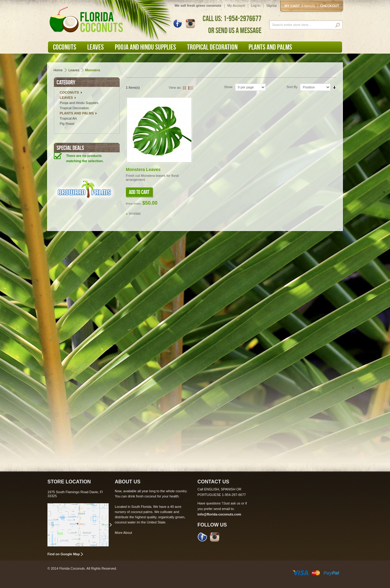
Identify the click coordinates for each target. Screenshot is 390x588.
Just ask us (232, 503)
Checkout (330, 6)
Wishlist (135, 214)
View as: (175, 87)
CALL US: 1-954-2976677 (232, 18)
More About (123, 533)
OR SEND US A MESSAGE (235, 30)
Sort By (292, 87)
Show (228, 87)
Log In (256, 6)
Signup (272, 6)
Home (58, 70)
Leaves (74, 70)
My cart (301, 6)
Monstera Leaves (143, 169)
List (191, 87)
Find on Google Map (64, 554)
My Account (236, 6)
